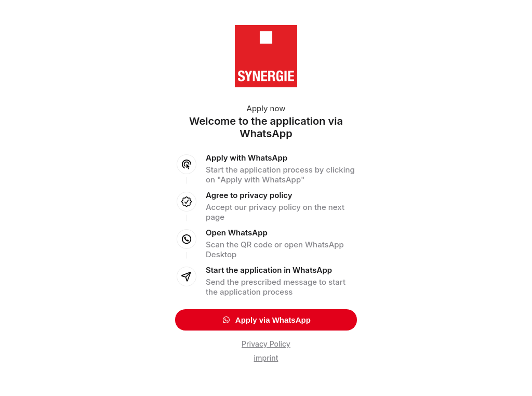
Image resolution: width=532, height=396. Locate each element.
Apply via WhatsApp (266, 320)
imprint (266, 358)
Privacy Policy (266, 344)
